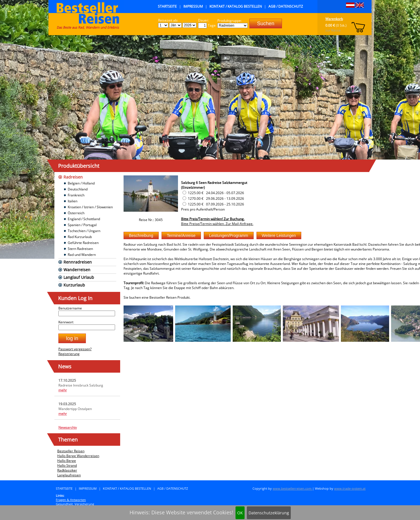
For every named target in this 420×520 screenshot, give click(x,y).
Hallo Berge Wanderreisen (78, 456)
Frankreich (76, 195)
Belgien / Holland (81, 183)
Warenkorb (334, 19)
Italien (73, 201)
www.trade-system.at (350, 488)
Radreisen (73, 177)
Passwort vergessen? (75, 349)
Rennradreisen (78, 262)
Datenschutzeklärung (269, 513)
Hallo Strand (67, 465)
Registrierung (69, 354)
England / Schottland (84, 219)
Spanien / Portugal (82, 225)
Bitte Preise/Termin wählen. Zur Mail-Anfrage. (217, 224)
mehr (63, 390)
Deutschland (78, 189)
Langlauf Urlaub (79, 277)
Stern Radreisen (80, 249)
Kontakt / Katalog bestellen (236, 6)
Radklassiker (67, 470)
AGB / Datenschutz (286, 6)
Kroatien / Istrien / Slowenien (90, 207)
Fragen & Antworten (71, 500)
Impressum (193, 6)
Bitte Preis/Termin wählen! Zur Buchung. (213, 219)
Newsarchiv (68, 427)
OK (240, 513)
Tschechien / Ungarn (84, 231)
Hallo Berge (67, 461)
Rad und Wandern (82, 255)
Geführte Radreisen (83, 243)
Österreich (76, 213)
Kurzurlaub (74, 285)
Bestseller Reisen (71, 451)
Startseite (167, 6)
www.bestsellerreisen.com (292, 488)
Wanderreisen (77, 270)
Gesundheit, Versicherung (75, 504)
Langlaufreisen (69, 475)
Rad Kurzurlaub (80, 237)
